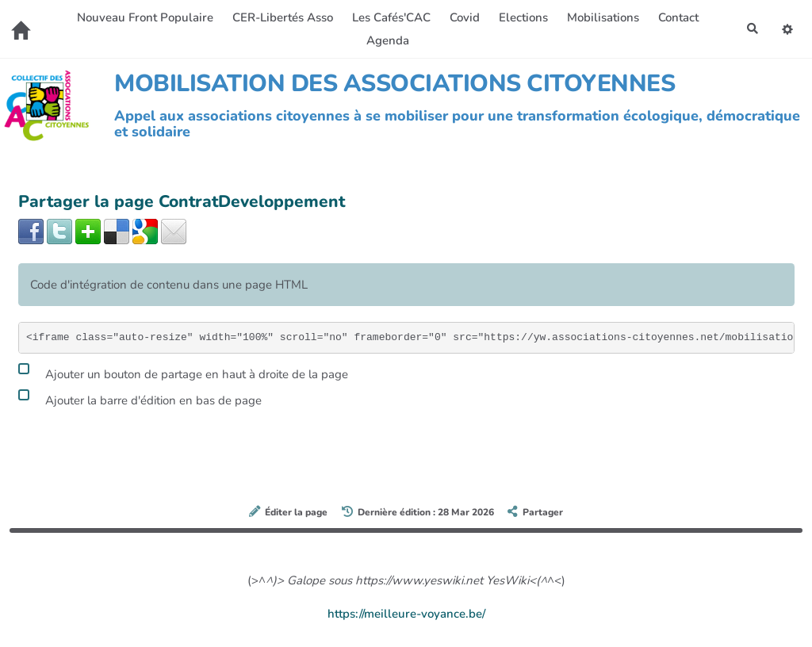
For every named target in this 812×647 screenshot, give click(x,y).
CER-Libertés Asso (281, 17)
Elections (522, 17)
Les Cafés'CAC (390, 17)
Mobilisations (601, 17)
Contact (677, 17)
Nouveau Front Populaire (144, 17)
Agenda (386, 40)
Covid (463, 17)
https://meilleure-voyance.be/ (406, 614)
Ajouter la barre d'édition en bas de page (140, 398)
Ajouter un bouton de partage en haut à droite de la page (183, 372)
